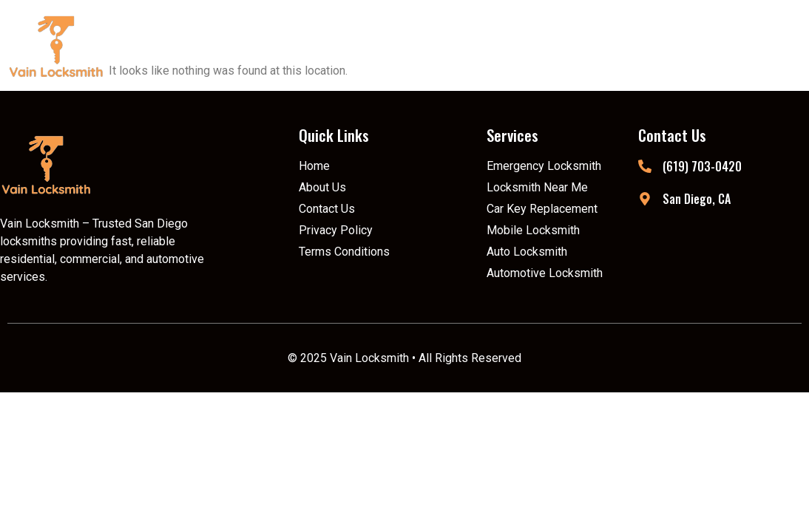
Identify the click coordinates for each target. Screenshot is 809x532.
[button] (483, 46)
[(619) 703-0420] (645, 166)
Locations (595, 45)
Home (293, 45)
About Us (381, 45)
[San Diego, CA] (645, 199)
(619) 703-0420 (702, 166)
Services (483, 45)
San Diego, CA (697, 199)
